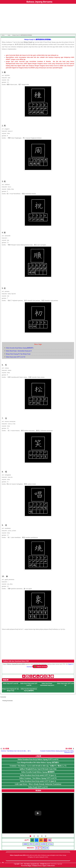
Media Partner (51, 866)
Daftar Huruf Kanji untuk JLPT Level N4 (29, 684)
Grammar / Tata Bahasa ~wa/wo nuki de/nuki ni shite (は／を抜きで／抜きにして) (38, 766)
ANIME (25, 844)
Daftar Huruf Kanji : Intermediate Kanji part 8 (19, 351)
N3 (41, 840)
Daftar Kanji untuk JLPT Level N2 (16, 357)
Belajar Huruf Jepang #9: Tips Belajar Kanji (18, 354)
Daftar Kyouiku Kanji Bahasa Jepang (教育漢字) (20, 348)
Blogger (29, 866)
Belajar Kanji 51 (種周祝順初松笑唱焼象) (38, 39)
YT (40, 848)
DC (47, 848)
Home (3, 35)
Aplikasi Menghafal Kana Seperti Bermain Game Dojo (38, 769)
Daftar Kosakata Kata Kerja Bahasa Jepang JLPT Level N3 (38, 759)
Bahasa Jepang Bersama (39, 2)
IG (37, 848)
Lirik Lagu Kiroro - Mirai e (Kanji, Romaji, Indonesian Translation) (38, 784)
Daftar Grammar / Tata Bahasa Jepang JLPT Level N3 (38, 778)
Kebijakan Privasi (37, 866)
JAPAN (37, 844)
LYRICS (31, 844)
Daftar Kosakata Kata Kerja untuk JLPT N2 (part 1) (38, 775)
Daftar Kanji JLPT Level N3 (11, 684)
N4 (37, 840)
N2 (45, 840)
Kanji (9, 35)
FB (44, 848)
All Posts (50, 844)
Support (44, 866)
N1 (50, 840)
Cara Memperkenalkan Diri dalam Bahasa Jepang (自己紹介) (38, 762)
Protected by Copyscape (56, 864)
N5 (32, 840)
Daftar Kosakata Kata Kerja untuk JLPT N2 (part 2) (38, 781)
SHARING (43, 844)
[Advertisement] (38, 19)
